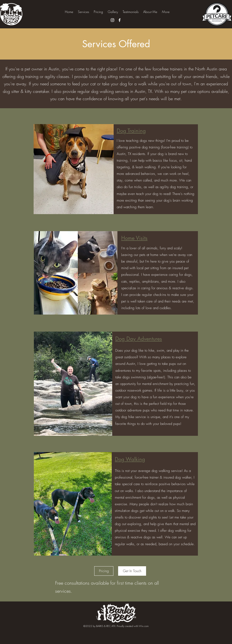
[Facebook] (120, 20)
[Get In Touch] (132, 571)
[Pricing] (104, 571)
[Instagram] (112, 20)
